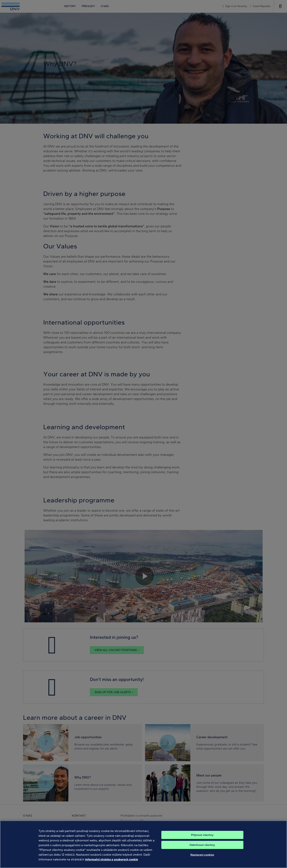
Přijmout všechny (202, 839)
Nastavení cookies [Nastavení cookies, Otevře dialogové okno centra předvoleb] (202, 859)
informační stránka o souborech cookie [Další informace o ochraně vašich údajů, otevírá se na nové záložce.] (112, 864)
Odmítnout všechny (202, 849)
